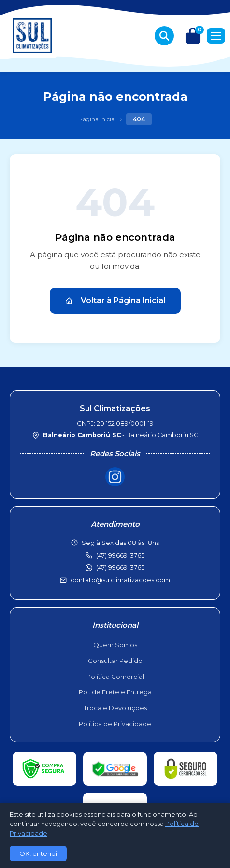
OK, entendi (38, 853)
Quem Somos (115, 645)
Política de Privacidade (115, 724)
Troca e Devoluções (115, 708)
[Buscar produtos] (164, 36)
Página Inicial (97, 119)
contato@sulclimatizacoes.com (120, 580)
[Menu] (216, 36)
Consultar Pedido (115, 661)
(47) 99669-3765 (120, 567)
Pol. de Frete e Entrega (115, 692)
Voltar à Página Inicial (115, 301)
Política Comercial (115, 677)
